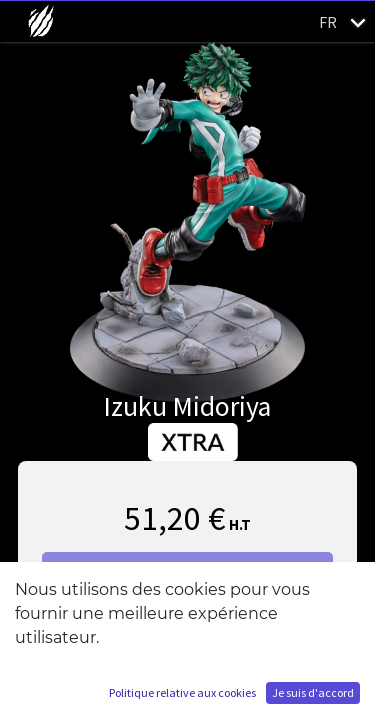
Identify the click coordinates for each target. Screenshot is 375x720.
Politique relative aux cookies (182, 692)
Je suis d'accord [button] (313, 692)
